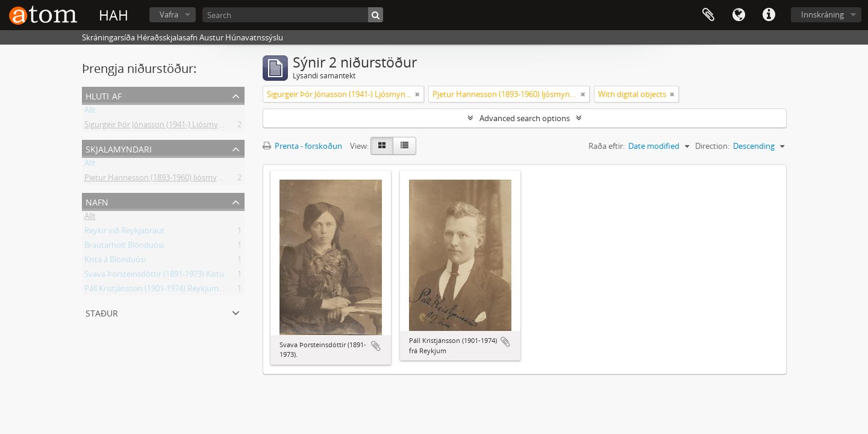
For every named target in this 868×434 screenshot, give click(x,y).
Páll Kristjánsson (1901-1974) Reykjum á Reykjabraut (177, 291)
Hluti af (104, 95)
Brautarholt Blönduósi (124, 247)
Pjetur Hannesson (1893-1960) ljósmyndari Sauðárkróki (183, 180)
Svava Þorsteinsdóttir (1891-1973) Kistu (154, 276)
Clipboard (708, 15)
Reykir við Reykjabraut (124, 233)
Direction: (712, 146)
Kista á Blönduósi (115, 262)
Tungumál (738, 15)
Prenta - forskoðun (302, 146)
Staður (102, 312)
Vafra (169, 14)
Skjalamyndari (119, 148)
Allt (90, 112)
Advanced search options (525, 118)
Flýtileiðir (769, 15)
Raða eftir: (607, 146)
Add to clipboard (376, 346)
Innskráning (823, 14)
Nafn (97, 201)
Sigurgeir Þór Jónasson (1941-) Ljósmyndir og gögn (174, 127)
